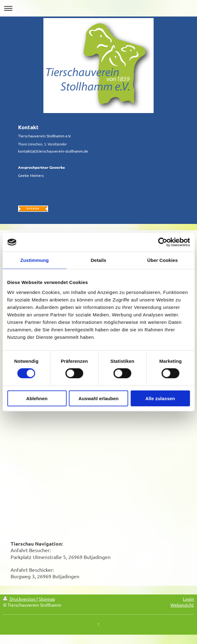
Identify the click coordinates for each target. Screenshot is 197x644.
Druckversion (20, 599)
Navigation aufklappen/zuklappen (98, 8)
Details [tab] (99, 260)
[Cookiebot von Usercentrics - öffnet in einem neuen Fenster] (163, 242)
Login (188, 599)
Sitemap (47, 599)
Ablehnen (37, 398)
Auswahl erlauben (98, 398)
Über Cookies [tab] (163, 260)
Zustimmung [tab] (34, 260)
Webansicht (182, 605)
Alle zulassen (160, 398)
